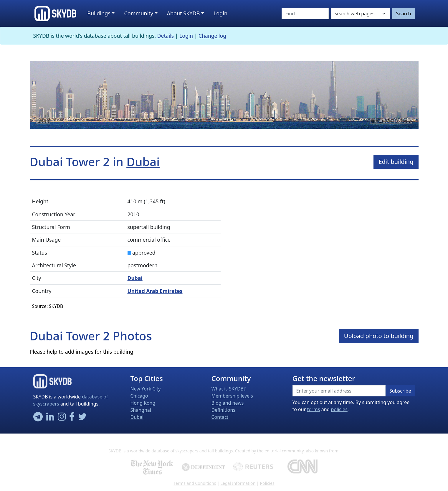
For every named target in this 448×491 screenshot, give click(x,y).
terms (313, 409)
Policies (267, 483)
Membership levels (232, 396)
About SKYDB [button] (184, 13)
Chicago (139, 396)
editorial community (284, 451)
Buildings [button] (99, 13)
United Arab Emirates (155, 291)
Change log (212, 36)
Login (186, 36)
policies (339, 409)
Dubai (43, 121)
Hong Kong (143, 403)
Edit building (396, 162)
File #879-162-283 (391, 121)
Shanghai (141, 410)
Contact (220, 417)
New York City (146, 389)
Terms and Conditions (195, 483)
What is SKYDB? (229, 389)
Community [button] (139, 13)
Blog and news (228, 403)
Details (166, 36)
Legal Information (238, 483)
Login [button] (220, 13)
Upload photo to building (379, 336)
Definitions (224, 410)
